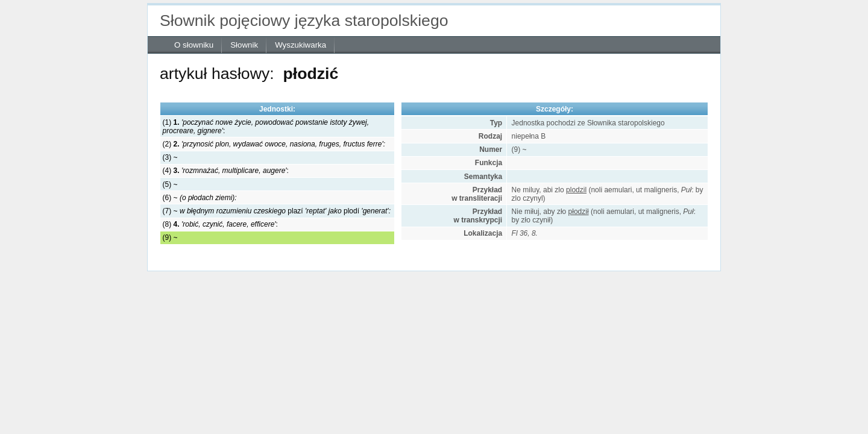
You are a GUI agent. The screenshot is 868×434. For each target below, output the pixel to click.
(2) (274, 144)
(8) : (220, 224)
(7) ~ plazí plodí (277, 211)
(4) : (226, 171)
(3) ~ (170, 157)
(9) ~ (170, 237)
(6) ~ (200, 198)
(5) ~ (170, 184)
